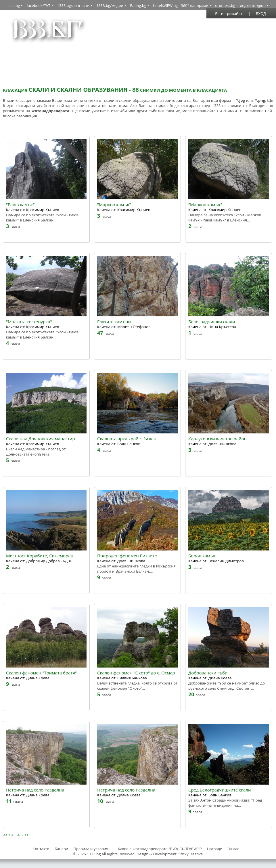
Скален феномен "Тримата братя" (41, 673)
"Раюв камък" (20, 205)
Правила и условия (91, 849)
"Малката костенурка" (29, 322)
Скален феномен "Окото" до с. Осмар (136, 673)
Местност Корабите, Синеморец (40, 556)
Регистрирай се (229, 14)
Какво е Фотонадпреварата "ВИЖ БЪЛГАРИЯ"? (160, 849)
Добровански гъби (208, 673)
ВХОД (261, 14)
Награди (215, 849)
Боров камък (202, 556)
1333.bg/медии (110, 5)
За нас (233, 849)
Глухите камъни (114, 322)
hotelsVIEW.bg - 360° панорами (181, 5)
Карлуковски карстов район (217, 439)
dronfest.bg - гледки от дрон (240, 5)
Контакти (41, 849)
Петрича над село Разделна (35, 790)
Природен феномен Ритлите (127, 556)
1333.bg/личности (73, 5)
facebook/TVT (39, 5)
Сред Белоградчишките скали (220, 790)
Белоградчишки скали (212, 322)
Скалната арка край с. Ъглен (127, 439)
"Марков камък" (114, 205)
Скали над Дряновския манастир (41, 439)
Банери (62, 849)
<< (5, 835)
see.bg (14, 5)
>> (27, 835)
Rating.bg (138, 5)
